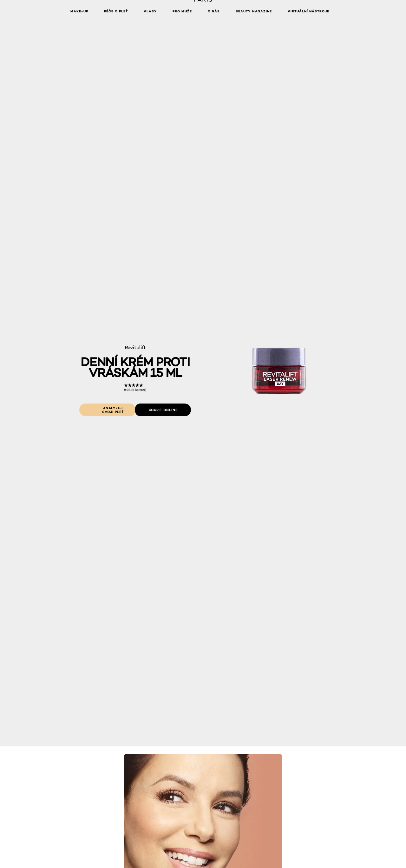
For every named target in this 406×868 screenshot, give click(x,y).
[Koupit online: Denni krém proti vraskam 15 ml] (163, 410)
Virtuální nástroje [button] (308, 11)
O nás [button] (214, 11)
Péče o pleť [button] (116, 11)
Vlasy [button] (150, 11)
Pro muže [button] (182, 11)
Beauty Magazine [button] (254, 11)
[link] (135, 387)
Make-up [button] (79, 11)
